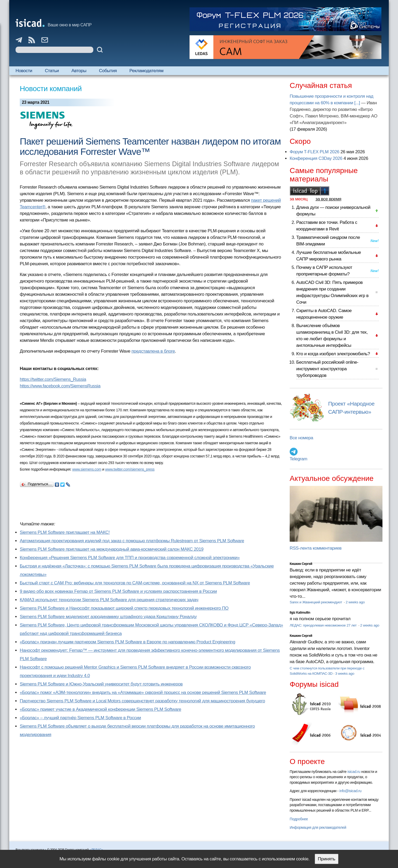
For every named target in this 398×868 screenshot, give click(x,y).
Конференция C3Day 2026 (316, 158)
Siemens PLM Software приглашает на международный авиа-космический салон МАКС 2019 (112, 549)
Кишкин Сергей (301, 564)
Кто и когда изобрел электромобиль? (333, 354)
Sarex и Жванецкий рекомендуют (316, 602)
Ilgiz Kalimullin (300, 613)
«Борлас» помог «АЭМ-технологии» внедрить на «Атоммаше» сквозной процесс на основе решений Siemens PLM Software (143, 692)
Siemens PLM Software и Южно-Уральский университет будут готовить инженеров (101, 684)
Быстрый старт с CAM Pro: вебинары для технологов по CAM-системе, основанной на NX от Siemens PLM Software (135, 583)
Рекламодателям (146, 71)
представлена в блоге (153, 351)
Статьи (52, 71)
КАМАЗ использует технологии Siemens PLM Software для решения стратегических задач (109, 600)
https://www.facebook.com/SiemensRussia (60, 386)
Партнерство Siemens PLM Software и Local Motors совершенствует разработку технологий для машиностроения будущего (142, 701)
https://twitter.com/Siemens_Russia (53, 379)
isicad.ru (354, 772)
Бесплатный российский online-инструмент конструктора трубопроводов (327, 369)
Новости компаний (51, 89)
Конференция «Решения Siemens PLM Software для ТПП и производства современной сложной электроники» (130, 558)
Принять (327, 859)
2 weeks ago (355, 602)
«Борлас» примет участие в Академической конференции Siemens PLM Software (100, 709)
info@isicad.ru (351, 791)
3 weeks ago (345, 674)
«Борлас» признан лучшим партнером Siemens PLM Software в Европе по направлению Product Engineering (127, 642)
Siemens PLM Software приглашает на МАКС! (65, 532)
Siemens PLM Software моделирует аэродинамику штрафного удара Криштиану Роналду (108, 617)
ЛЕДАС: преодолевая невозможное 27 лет (324, 625)
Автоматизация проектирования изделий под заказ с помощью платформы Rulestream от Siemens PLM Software (132, 541)
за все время (328, 199)
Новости (24, 71)
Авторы (79, 71)
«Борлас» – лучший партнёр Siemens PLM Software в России (80, 718)
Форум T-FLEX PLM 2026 (314, 152)
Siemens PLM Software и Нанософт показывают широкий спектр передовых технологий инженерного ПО (124, 608)
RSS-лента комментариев (316, 548)
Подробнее (299, 819)
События (108, 71)
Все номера (301, 438)
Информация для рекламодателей (318, 827)
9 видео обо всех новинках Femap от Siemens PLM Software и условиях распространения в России (118, 591)
